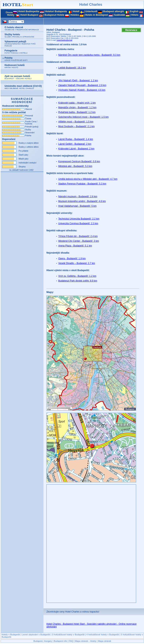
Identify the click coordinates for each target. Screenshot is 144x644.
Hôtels (135, 15)
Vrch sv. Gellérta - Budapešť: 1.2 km (77, 276)
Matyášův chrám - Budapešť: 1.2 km (77, 107)
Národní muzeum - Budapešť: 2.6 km (78, 196)
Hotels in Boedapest (96, 15)
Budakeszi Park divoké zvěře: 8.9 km (78, 281)
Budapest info (60, 641)
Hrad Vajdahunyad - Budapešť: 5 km (77, 206)
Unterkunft (91, 11)
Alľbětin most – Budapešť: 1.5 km (76, 122)
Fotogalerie (16, 52)
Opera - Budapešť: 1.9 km (72, 259)
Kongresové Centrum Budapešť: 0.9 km (79, 161)
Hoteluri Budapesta (56, 11)
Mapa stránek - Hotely (86, 641)
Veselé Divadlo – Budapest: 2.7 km (77, 263)
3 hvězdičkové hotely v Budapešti (68, 635)
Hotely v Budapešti (11, 635)
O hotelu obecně (22, 28)
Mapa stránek (105, 641)
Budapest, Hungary (43, 641)
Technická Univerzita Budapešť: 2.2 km (79, 219)
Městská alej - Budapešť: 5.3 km (75, 166)
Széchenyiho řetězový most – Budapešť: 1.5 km (83, 117)
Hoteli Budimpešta (29, 11)
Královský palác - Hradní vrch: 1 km (77, 103)
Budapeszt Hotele (54, 15)
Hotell (76, 11)
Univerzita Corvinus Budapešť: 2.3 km (78, 223)
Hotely (11, 15)
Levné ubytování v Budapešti (36, 635)
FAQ (71, 641)
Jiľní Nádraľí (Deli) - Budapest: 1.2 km (78, 81)
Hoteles (75, 15)
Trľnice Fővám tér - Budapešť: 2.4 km (78, 236)
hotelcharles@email (64, 40)
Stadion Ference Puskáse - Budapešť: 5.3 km (82, 184)
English (134, 11)
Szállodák (120, 15)
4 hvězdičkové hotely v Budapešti (103, 635)
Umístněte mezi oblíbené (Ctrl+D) (23, 87)
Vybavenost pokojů (20, 44)
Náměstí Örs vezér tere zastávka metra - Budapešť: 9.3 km (89, 55)
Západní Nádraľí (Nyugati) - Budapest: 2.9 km (82, 85)
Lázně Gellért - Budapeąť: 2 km (75, 144)
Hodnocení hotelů (15, 66)
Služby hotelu (19, 35)
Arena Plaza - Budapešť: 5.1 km (75, 246)
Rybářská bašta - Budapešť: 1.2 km (77, 112)
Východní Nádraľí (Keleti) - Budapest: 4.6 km (82, 90)
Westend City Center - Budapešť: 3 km (79, 241)
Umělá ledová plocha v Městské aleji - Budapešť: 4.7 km (88, 179)
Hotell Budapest (29, 15)
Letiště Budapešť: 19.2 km (72, 68)
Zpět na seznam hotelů (18, 77)
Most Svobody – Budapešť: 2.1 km (76, 126)
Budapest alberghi (114, 11)
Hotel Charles (91, 5)
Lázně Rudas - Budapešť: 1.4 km (76, 139)
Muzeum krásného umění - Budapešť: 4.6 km (82, 201)
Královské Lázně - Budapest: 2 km (76, 149)
